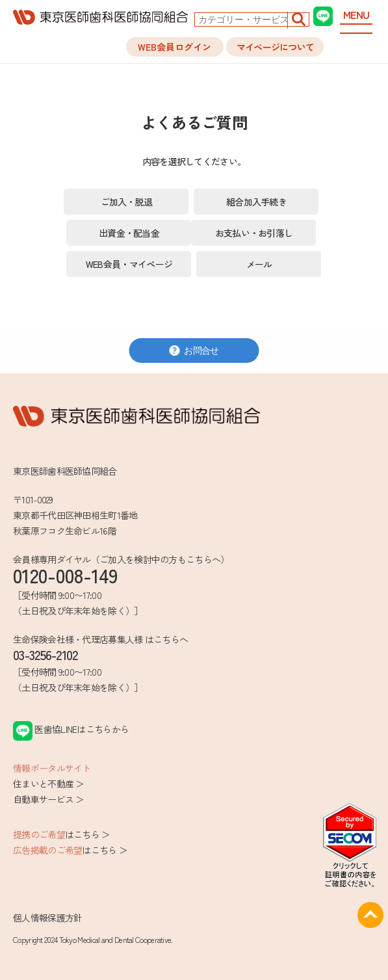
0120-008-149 (66, 575)
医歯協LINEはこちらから (71, 729)
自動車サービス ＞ (49, 799)
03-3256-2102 (45, 655)
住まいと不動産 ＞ (49, 784)
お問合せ (194, 351)
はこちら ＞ (62, 834)
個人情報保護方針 (47, 918)
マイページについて (276, 47)
